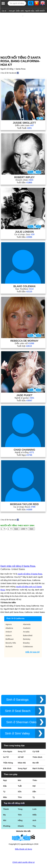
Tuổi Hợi (24, 338)
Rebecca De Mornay (24, 333)
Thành (6, 801)
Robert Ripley (24, 169)
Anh (34, 812)
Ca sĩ (4, 11)
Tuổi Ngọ (24, 447)
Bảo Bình (7, 760)
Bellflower (10, 631)
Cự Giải (36, 743)
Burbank (9, 638)
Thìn (20, 789)
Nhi (5, 812)
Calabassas (28, 638)
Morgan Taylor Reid (24, 496)
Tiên (20, 807)
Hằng (20, 812)
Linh (34, 801)
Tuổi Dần (24, 174)
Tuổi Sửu (24, 392)
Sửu (20, 783)
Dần (34, 783)
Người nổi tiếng (7, 61)
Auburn (9, 627)
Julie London (24, 224)
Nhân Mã (22, 755)
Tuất (20, 778)
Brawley (26, 635)
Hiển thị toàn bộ (33, 644)
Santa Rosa (20, 61)
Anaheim (27, 620)
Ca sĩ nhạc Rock (24, 499)
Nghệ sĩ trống (24, 444)
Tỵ (34, 789)
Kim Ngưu (8, 743)
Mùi (19, 772)
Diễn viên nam (24, 117)
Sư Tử (6, 749)
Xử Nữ (21, 749)
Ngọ (5, 772)
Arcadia (26, 624)
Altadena (9, 620)
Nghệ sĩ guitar (24, 390)
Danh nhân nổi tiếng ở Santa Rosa (18, 558)
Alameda (27, 616)
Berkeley (27, 631)
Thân (35, 772)
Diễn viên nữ (24, 335)
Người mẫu (30, 11)
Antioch (9, 624)
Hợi (34, 778)
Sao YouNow (24, 281)
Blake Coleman (24, 278)
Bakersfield (28, 627)
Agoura (9, 616)
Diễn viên (20, 11)
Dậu (5, 778)
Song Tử (22, 743)
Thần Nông (8, 755)
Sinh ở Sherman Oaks (21, 714)
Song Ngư (22, 760)
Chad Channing (24, 442)
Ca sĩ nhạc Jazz (24, 226)
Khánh (21, 818)
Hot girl (12, 11)
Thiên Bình (37, 749)
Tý (4, 783)
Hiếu (34, 807)
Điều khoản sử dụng (23, 841)
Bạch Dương (38, 760)
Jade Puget (24, 387)
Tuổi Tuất (24, 120)
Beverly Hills (11, 635)
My (4, 807)
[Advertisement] (23, 29)
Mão (5, 789)
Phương (7, 818)
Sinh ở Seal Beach (18, 703)
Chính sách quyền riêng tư (23, 854)
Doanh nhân (24, 172)
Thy (34, 818)
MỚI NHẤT (40, 11)
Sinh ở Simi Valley (17, 725)
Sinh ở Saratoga (17, 691)
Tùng (20, 801)
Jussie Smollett (24, 115)
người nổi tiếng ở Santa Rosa (30, 566)
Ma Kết (36, 755)
